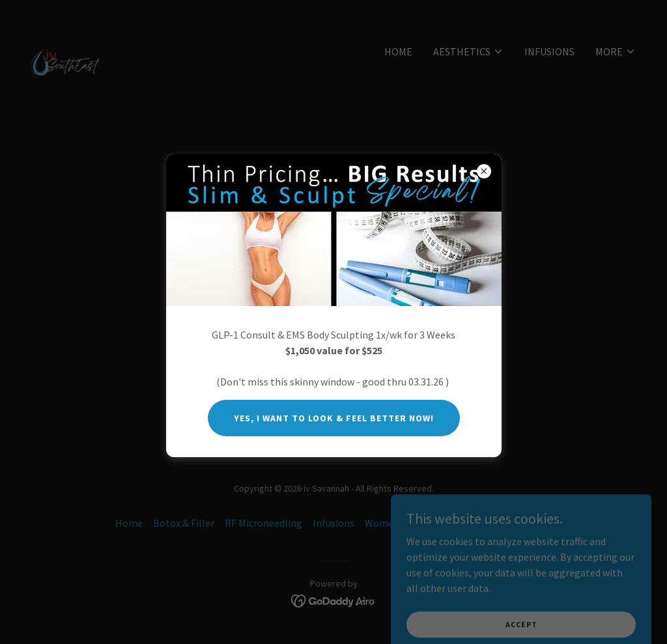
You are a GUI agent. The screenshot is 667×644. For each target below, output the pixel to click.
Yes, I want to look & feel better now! (334, 418)
